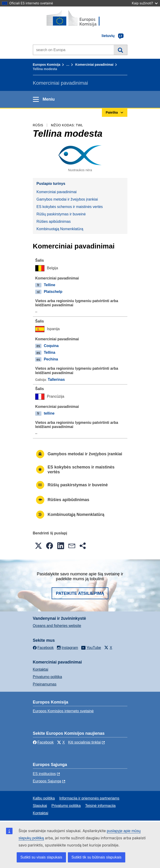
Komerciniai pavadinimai (94, 65)
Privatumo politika (47, 677)
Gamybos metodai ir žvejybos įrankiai (67, 199)
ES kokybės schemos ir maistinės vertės (70, 207)
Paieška (120, 50)
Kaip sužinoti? (145, 3)
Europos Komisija (47, 65)
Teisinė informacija (100, 806)
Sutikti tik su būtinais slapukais (97, 857)
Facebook (43, 742)
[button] (38, 546)
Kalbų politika (44, 798)
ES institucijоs (44, 774)
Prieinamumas (45, 684)
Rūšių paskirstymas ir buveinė (61, 214)
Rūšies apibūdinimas (54, 222)
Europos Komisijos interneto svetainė (63, 711)
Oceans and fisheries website (57, 626)
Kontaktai (41, 669)
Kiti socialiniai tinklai (84, 742)
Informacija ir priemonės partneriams (89, 798)
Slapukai (40, 806)
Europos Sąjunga (47, 781)
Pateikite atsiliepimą (80, 593)
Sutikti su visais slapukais (41, 857)
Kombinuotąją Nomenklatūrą (60, 229)
